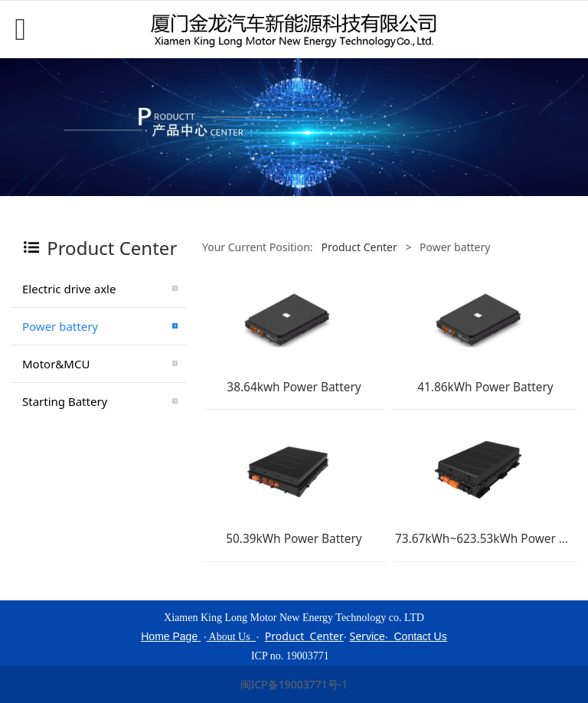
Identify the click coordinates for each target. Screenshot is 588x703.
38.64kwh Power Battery (294, 387)
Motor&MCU (56, 364)
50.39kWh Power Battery (294, 539)
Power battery (60, 326)
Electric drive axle (69, 289)
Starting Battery (65, 401)
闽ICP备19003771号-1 (294, 684)
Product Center (358, 247)
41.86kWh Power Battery (485, 387)
